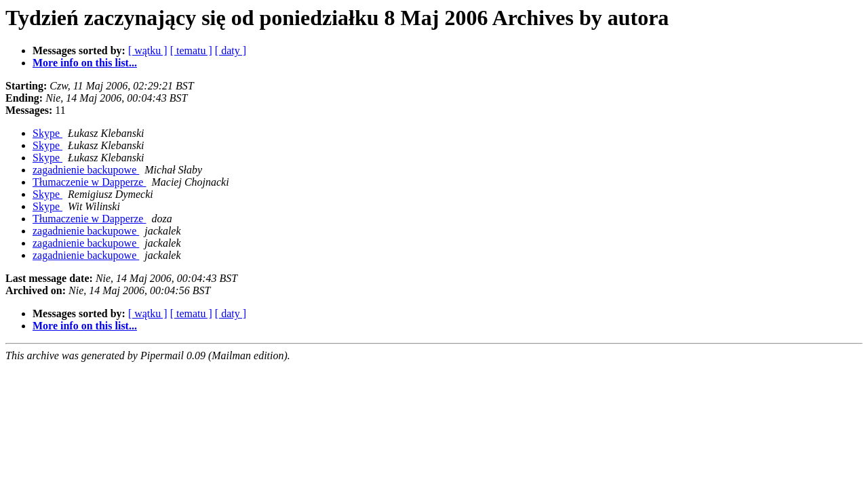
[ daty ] (231, 50)
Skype (47, 133)
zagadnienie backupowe (86, 170)
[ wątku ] (148, 50)
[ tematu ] (191, 50)
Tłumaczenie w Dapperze (89, 182)
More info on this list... (85, 63)
